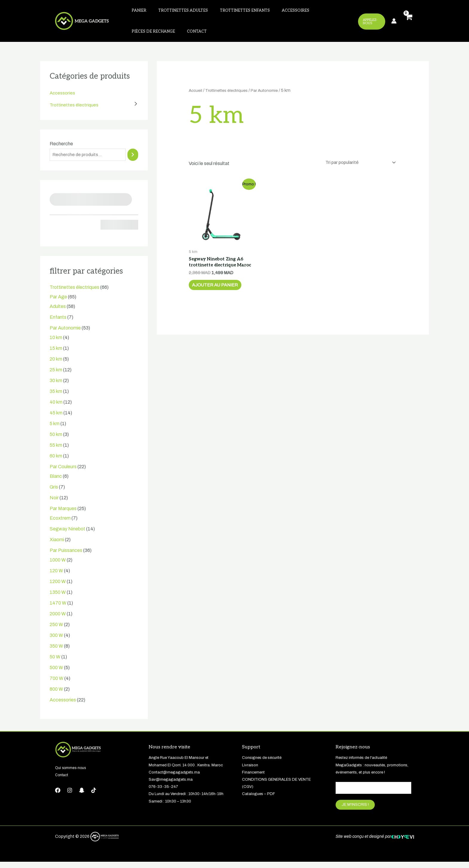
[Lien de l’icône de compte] (394, 23)
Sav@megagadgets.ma (171, 785)
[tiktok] (94, 796)
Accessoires (279, 12)
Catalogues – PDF (259, 799)
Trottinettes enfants (233, 12)
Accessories (63, 98)
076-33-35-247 (163, 792)
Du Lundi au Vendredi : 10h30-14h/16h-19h (186, 799)
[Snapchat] (82, 796)
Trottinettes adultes (176, 12)
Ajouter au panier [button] (220, 299)
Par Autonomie (273, 95)
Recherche (61, 148)
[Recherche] (133, 160)
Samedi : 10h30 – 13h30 (170, 807)
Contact (139, 35)
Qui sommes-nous (71, 773)
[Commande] (358, 168)
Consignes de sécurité (262, 763)
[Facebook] (58, 796)
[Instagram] (70, 796)
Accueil (196, 95)
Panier (137, 12)
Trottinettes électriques (74, 110)
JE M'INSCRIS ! (355, 811)
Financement (253, 778)
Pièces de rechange (321, 12)
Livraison (250, 771)
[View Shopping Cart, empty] (408, 23)
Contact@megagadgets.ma (174, 778)
